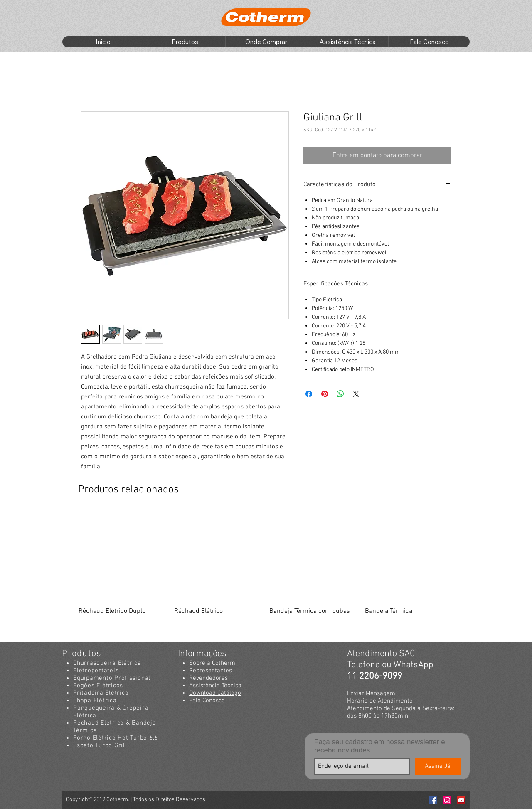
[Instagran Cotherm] (447, 800)
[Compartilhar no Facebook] (309, 394)
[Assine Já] (438, 766)
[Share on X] (356, 394)
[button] (185, 42)
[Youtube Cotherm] (461, 800)
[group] (265, 574)
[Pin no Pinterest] (325, 394)
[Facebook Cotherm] (433, 800)
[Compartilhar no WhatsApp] (340, 394)
